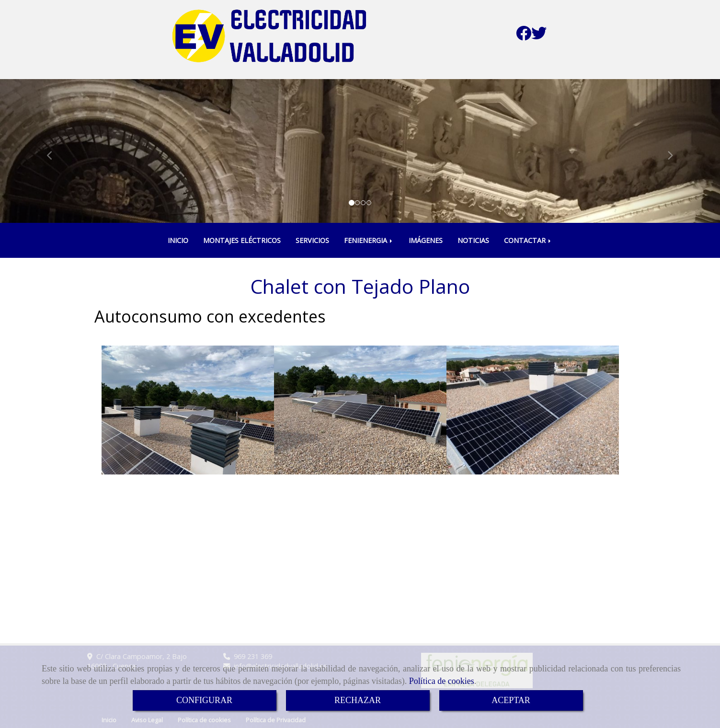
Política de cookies (442, 681)
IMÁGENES (426, 240)
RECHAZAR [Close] (358, 700)
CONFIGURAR (204, 700)
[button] (54, 151)
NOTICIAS (473, 240)
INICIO (178, 240)
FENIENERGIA (369, 240)
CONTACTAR (528, 240)
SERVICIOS (312, 240)
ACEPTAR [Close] (511, 700)
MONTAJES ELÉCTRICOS (242, 240)
